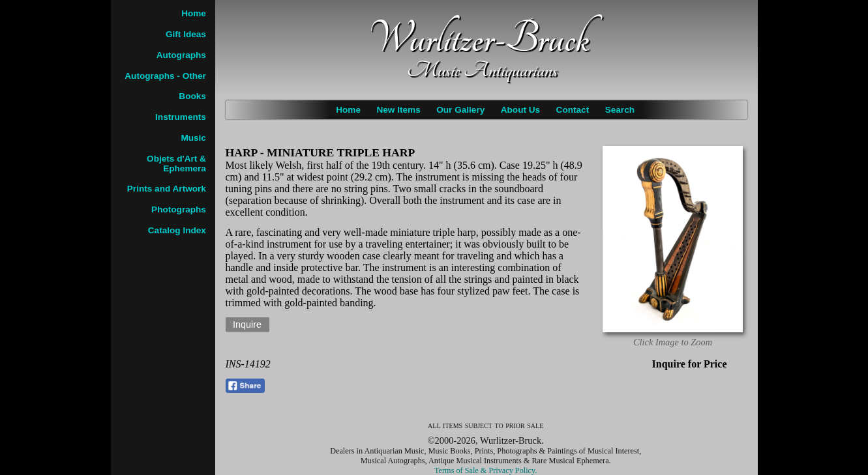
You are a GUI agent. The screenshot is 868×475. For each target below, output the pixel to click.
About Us (520, 110)
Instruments (181, 117)
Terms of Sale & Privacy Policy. (486, 470)
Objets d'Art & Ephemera (176, 164)
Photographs (179, 209)
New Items (398, 110)
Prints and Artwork (167, 189)
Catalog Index (177, 230)
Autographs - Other (165, 76)
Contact (573, 110)
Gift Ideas (186, 34)
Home (348, 110)
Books (192, 96)
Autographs (181, 55)
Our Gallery (460, 110)
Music (193, 138)
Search (620, 110)
